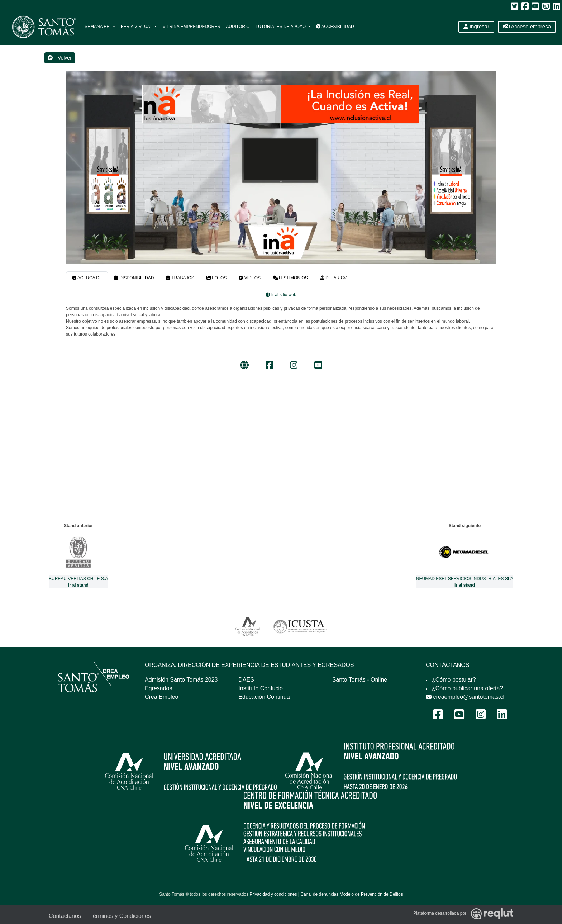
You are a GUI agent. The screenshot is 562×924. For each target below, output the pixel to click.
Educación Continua (264, 697)
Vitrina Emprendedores (191, 27)
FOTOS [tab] (216, 278)
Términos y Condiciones (120, 916)
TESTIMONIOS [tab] (290, 278)
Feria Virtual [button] (137, 27)
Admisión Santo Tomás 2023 (181, 680)
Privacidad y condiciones (273, 894)
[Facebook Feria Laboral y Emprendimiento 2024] (438, 717)
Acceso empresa (527, 26)
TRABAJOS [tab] (180, 278)
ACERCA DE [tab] (87, 278)
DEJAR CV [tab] (334, 278)
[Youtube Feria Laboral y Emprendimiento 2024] (459, 717)
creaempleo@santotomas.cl (465, 697)
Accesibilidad (335, 27)
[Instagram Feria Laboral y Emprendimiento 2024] (481, 717)
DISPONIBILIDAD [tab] (134, 278)
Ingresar (476, 26)
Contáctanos (65, 916)
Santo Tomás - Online (360, 680)
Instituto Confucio (261, 688)
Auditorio (238, 27)
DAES (246, 680)
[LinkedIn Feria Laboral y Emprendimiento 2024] (502, 717)
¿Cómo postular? (454, 680)
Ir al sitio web (281, 295)
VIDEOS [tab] (250, 278)
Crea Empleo (161, 697)
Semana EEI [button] (98, 27)
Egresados (159, 688)
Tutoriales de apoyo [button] (281, 27)
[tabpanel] (281, 332)
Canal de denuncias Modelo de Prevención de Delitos (352, 894)
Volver (60, 58)
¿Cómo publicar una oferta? (467, 688)
